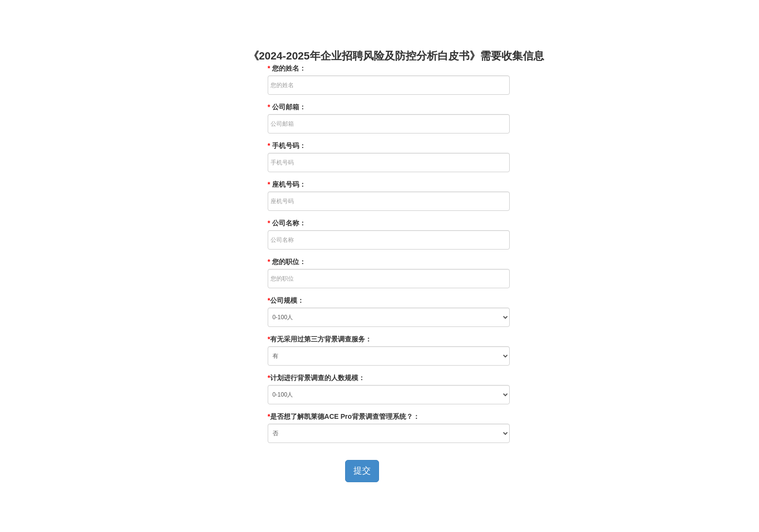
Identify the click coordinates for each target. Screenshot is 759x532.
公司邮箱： (287, 107)
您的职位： (287, 262)
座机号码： (287, 184)
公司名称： (287, 223)
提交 (362, 471)
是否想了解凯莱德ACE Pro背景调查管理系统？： (344, 416)
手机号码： (287, 146)
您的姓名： (287, 68)
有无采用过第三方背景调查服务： (320, 339)
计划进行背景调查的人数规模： (316, 378)
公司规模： (286, 300)
